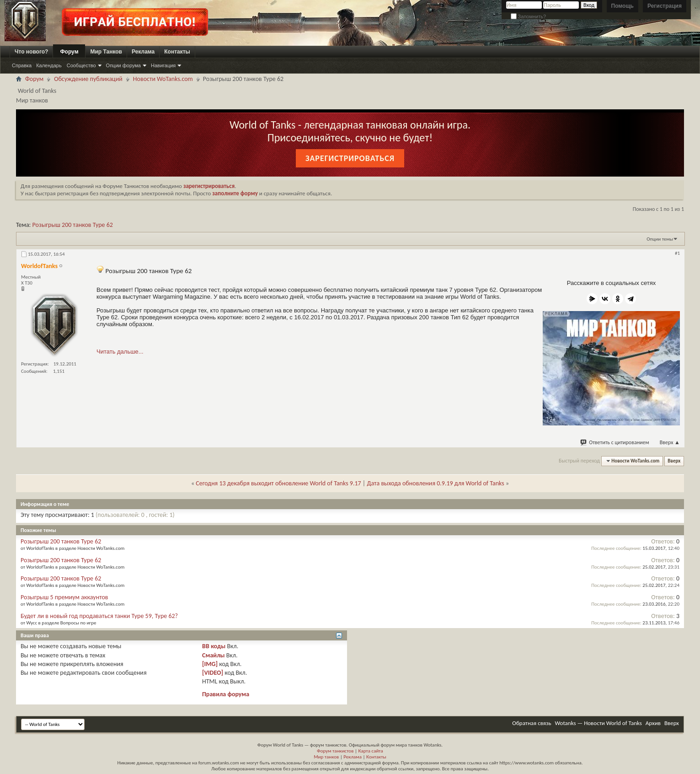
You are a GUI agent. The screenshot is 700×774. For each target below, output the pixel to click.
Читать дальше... (120, 352)
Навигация (163, 65)
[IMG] (210, 664)
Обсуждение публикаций (88, 79)
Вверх (670, 442)
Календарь (49, 65)
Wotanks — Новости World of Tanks (598, 723)
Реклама (143, 52)
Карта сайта (370, 751)
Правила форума (226, 694)
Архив (653, 723)
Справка (22, 65)
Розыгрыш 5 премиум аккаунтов (64, 597)
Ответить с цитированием (615, 442)
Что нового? (31, 52)
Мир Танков (106, 52)
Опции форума (123, 65)
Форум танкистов (335, 751)
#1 (677, 253)
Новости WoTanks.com (163, 79)
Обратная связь (532, 723)
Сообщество (81, 65)
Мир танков (326, 757)
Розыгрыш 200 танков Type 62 (73, 225)
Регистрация (665, 6)
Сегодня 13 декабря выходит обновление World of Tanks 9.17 (278, 483)
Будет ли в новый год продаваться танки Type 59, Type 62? (99, 616)
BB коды (214, 646)
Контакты (177, 52)
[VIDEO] (213, 673)
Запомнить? (529, 16)
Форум (69, 52)
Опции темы (660, 239)
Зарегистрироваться (350, 158)
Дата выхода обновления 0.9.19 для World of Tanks (435, 483)
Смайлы (213, 655)
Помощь (623, 6)
